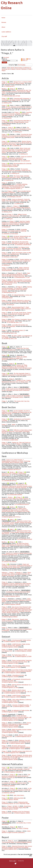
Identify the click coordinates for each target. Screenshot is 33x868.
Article (8, 68)
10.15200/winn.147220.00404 (10, 234)
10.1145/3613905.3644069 (15, 495)
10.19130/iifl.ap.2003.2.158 (9, 333)
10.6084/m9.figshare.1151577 (10, 712)
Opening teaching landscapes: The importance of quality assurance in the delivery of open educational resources (17, 289)
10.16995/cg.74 (6, 265)
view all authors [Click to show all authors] (7, 90)
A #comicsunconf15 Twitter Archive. (21, 640)
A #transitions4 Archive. (18, 675)
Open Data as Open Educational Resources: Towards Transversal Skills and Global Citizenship (16, 275)
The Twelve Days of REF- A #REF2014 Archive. (14, 656)
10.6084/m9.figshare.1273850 (10, 663)
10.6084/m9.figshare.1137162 (10, 720)
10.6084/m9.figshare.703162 (17, 749)
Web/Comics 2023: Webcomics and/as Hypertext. (15, 499)
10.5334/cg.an (8, 284)
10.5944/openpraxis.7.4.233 (22, 277)
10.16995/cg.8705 (7, 103)
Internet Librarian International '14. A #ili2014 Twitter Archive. (17, 685)
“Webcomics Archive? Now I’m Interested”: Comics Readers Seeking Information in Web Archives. (17, 532)
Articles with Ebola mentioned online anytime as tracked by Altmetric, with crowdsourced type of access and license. (17, 717)
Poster (30, 69)
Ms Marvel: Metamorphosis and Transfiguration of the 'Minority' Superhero (16, 237)
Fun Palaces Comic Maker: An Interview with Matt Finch (15, 248)
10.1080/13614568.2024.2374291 (11, 96)
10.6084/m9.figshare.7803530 (10, 800)
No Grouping (22, 65)
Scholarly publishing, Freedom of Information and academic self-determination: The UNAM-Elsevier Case (15, 186)
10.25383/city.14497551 (8, 793)
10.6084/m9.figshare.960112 (12, 596)
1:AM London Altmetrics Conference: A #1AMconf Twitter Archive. (17, 700)
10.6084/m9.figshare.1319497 (10, 809)
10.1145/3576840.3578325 (25, 539)
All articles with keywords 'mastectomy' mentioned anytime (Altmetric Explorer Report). (16, 747)
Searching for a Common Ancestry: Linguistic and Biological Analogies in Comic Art (17, 114)
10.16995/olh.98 (17, 146)
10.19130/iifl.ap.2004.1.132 (14, 322)
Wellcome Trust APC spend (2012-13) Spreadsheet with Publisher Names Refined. (16, 742)
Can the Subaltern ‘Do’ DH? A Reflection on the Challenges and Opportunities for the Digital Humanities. (17, 412)
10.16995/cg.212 (23, 154)
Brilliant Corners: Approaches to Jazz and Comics (14, 215)
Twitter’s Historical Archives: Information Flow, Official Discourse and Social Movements (15, 269)
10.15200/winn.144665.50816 (10, 440)
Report (4, 70)
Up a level (5, 57)
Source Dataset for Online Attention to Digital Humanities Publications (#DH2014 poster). (16, 724)
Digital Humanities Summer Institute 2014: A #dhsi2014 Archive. (17, 730)
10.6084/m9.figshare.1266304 (12, 673)
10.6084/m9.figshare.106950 (22, 813)
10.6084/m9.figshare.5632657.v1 (13, 189)
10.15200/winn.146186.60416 (23, 245)
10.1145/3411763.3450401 (9, 562)
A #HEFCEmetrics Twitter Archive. (21, 696)
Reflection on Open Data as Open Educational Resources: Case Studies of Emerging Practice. (17, 431)
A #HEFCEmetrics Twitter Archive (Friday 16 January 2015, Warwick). (16, 645)
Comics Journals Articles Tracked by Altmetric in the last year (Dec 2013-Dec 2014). (17, 661)
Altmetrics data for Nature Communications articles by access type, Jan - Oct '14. (17, 691)
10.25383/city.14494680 (8, 786)
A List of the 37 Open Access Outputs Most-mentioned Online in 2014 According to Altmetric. (17, 671)
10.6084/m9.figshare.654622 (10, 617)
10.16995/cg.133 (15, 173)
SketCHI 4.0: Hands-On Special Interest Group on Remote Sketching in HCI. (17, 554)
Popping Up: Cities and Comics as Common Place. (16, 443)
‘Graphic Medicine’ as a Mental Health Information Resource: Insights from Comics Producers (17, 261)
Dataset (13, 69)
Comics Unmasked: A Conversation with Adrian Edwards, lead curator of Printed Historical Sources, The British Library (16, 281)
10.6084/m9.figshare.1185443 (10, 702)
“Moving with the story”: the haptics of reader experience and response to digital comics (16, 92)
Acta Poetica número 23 (18, 330)
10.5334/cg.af (10, 305)
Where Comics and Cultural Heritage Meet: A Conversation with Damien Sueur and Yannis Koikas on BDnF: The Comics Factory (16, 150)
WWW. (14, 425)
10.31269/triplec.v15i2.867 (14, 197)
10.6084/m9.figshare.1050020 (10, 732)
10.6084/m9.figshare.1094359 (10, 727)
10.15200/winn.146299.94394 (23, 239)
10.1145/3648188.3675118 (9, 481)
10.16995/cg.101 (19, 204)
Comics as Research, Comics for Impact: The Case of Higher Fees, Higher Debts (16, 200)
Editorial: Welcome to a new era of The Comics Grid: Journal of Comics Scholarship (16, 301)
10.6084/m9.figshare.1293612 (10, 647)
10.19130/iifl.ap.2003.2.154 (9, 339)
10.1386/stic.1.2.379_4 (8, 317)
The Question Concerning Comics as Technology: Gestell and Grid (16, 170)
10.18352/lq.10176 (7, 212)
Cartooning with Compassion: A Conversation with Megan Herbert (16, 99)
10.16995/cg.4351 (7, 118)
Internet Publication (22, 69)
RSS (28, 59)
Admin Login (13, 861)
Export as (4, 59)
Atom (23, 59)
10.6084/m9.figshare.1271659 (12, 667)
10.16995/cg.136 (9, 180)
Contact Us (21, 861)
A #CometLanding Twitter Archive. (21, 666)
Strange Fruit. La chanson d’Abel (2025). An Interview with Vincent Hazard (17, 83)
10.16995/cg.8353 (25, 110)
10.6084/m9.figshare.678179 (23, 736)
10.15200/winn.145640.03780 (22, 250)
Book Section (19, 68)
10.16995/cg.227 (17, 132)
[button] (4, 62)
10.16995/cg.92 (8, 219)
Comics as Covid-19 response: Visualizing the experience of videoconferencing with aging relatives (17, 158)
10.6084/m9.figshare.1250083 (10, 682)
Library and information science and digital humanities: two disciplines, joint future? (16, 574)
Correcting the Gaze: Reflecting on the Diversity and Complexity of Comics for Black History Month (17, 136)
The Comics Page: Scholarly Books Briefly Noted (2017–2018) (15, 177)
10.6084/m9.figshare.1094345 (12, 604)
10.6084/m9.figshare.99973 (10, 849)
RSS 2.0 (24, 60)
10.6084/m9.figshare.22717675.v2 (11, 517)
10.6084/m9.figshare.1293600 (23, 651)
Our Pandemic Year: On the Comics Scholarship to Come (16, 128)
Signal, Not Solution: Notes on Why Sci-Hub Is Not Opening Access (16, 253)
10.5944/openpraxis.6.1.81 (9, 292)
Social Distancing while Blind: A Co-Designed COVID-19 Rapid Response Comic (16, 121)
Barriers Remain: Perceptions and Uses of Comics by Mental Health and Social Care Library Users (17, 143)
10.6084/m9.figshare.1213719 (12, 693)
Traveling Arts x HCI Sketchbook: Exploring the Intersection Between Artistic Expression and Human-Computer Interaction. (17, 486)
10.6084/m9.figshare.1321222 (12, 642)
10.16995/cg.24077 (9, 86)
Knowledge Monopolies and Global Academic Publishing (14, 230)
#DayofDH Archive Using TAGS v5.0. (22, 751)
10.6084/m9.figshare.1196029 (12, 697)
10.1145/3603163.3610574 (22, 504)
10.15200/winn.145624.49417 (10, 257)
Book (13, 68)
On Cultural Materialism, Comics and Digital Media (17, 296)
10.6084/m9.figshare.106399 (10, 759)
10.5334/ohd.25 (6, 227)
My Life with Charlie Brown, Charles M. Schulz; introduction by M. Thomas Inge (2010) (16, 313)
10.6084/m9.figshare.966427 (17, 743)
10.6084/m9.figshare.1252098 (10, 677)
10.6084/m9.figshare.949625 (23, 842)
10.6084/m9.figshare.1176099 (21, 706)
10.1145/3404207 (25, 161)
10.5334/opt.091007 (7, 298)
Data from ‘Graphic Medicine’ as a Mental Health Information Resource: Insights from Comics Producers (16, 223)
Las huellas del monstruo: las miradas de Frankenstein (15, 326)
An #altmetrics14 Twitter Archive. (21, 710)
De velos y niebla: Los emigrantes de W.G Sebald (17, 336)
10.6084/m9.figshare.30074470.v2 (11, 470)
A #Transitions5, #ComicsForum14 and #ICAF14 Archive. (16, 680)
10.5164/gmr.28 (6, 125)
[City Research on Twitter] (16, 864)
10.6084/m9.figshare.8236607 (10, 166)
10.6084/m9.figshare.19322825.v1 (13, 772)
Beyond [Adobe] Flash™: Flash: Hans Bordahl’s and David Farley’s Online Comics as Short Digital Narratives (16, 309)
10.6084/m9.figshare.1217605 (10, 688)
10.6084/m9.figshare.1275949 (23, 656)
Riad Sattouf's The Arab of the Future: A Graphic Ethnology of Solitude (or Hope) (15, 243)
